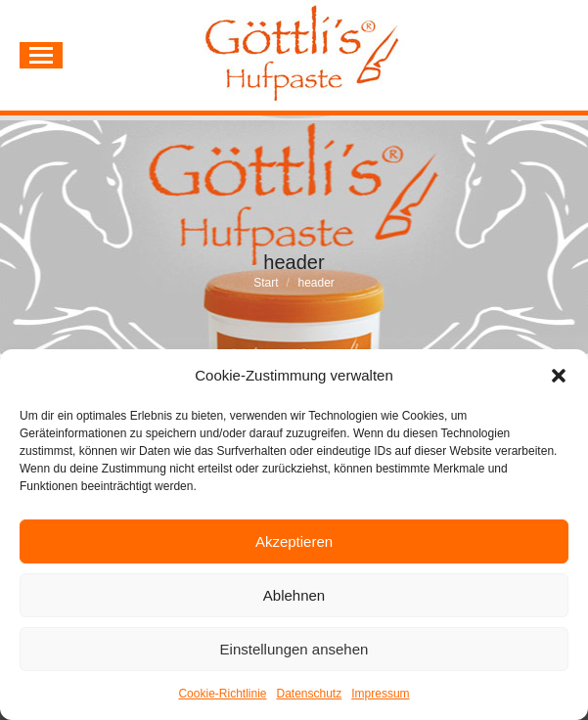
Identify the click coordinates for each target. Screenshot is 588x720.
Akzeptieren (294, 541)
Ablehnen (294, 595)
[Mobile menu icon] (41, 55)
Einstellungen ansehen (294, 649)
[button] (559, 376)
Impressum (380, 694)
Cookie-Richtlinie (222, 694)
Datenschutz (310, 694)
